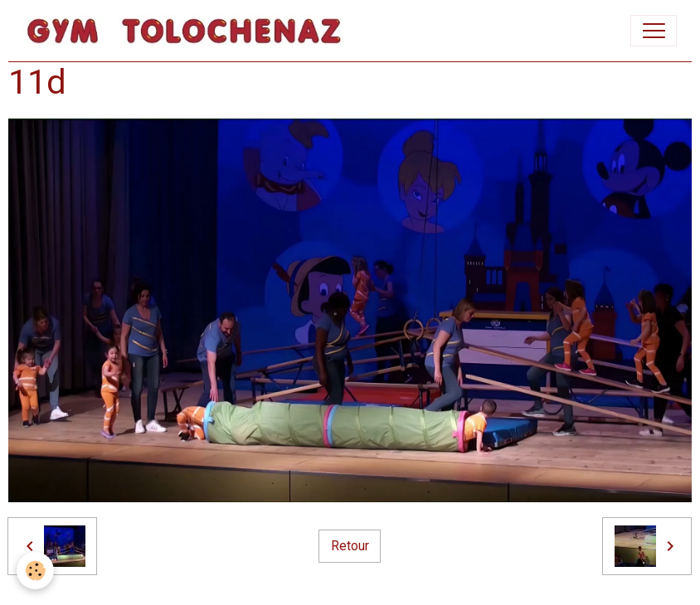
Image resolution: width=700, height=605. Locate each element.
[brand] (188, 31)
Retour (350, 546)
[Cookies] (35, 571)
